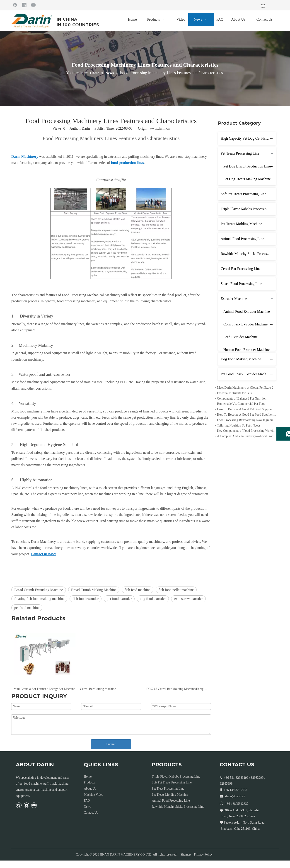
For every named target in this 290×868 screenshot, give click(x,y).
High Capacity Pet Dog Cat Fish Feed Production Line (248, 138)
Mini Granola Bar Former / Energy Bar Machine (44, 689)
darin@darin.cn (235, 796)
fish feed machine (138, 590)
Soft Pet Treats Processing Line (243, 194)
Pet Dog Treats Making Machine (247, 179)
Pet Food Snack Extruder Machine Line (248, 374)
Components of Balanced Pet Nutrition (242, 399)
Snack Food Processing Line (241, 284)
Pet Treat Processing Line (168, 789)
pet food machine (27, 608)
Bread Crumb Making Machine (94, 590)
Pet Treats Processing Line (240, 153)
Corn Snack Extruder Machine (245, 324)
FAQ (87, 801)
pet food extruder (119, 599)
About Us (90, 789)
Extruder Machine (234, 299)
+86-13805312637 (237, 804)
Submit (111, 744)
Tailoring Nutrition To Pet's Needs (239, 426)
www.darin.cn (159, 128)
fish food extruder (86, 599)
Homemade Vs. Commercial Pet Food (241, 404)
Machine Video (94, 795)
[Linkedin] (24, 5)
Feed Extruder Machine (240, 337)
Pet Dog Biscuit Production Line (247, 166)
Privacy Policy (203, 855)
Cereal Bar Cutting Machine (98, 689)
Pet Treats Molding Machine (241, 224)
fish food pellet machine (176, 590)
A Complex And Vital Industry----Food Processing (247, 436)
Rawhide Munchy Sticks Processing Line (248, 254)
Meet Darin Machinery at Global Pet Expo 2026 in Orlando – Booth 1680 (247, 388)
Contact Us (91, 813)
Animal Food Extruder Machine (247, 312)
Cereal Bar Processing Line (241, 269)
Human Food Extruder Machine (246, 350)
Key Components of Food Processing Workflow (247, 431)
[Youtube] (33, 5)
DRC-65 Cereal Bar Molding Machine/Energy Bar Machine (177, 689)
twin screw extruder (188, 599)
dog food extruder (153, 599)
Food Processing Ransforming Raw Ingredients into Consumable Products (247, 420)
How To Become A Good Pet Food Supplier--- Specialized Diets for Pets (247, 409)
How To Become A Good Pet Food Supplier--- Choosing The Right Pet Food (247, 415)
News (87, 807)
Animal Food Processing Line (242, 239)
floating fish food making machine (39, 599)
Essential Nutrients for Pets (234, 393)
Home (88, 777)
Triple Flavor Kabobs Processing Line (248, 209)
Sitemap (186, 855)
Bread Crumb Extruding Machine (39, 590)
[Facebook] (15, 5)
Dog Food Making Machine (241, 359)
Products (89, 782)
